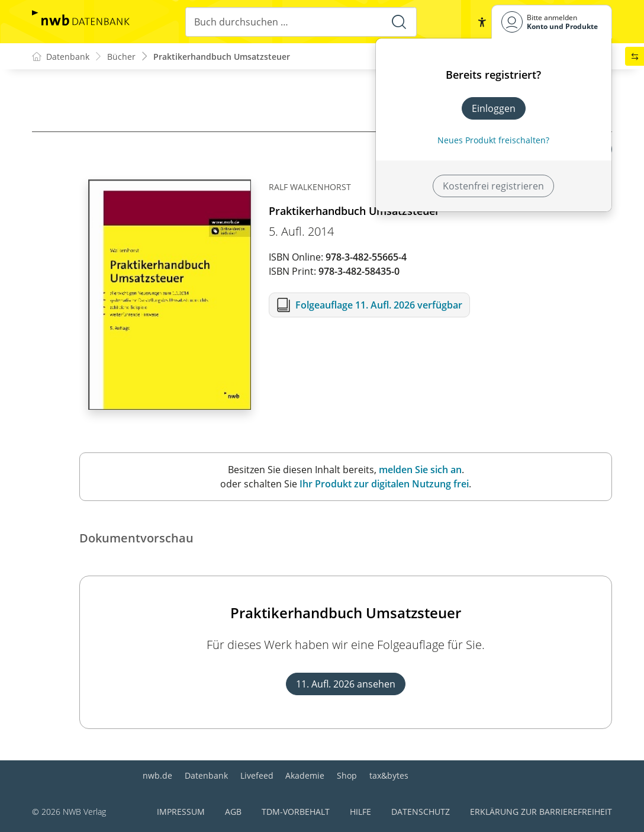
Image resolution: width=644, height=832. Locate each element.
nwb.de (157, 775)
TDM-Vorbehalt (296, 812)
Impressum (181, 812)
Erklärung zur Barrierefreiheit (541, 812)
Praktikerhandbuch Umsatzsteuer (222, 57)
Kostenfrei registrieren (493, 186)
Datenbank (206, 775)
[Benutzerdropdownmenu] (552, 22)
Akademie (305, 775)
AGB (233, 812)
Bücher (121, 57)
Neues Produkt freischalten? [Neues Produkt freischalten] (493, 140)
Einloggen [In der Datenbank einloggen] (494, 108)
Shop (347, 775)
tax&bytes (389, 775)
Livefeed (257, 775)
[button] (482, 22)
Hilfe (360, 812)
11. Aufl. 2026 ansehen (346, 684)
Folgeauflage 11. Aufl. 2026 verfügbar (379, 305)
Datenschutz (421, 812)
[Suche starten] (399, 22)
